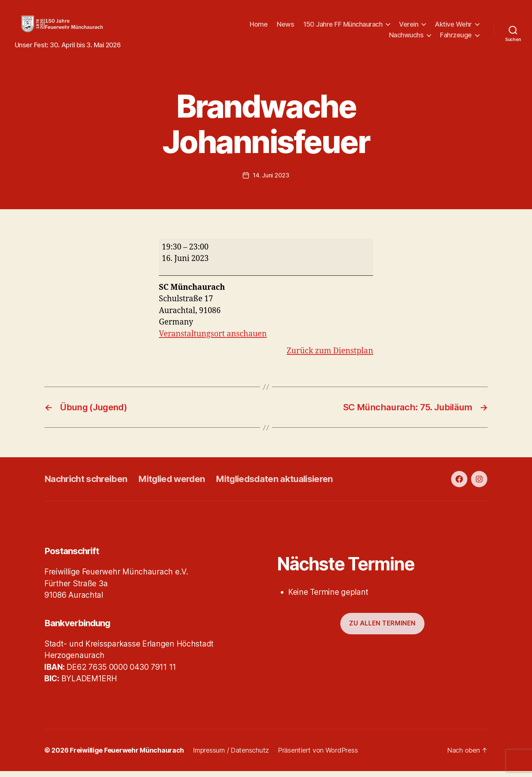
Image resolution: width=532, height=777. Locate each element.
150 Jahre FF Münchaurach (343, 27)
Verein (409, 27)
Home (259, 27)
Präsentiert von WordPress (318, 756)
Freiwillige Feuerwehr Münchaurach (127, 756)
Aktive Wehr (453, 27)
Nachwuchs (406, 38)
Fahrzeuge (456, 38)
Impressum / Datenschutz (231, 756)
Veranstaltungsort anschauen (213, 340)
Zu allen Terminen (382, 630)
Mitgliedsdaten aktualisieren (274, 485)
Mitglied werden (171, 485)
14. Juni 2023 (271, 181)
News (285, 27)
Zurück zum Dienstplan (330, 357)
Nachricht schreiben (86, 485)
